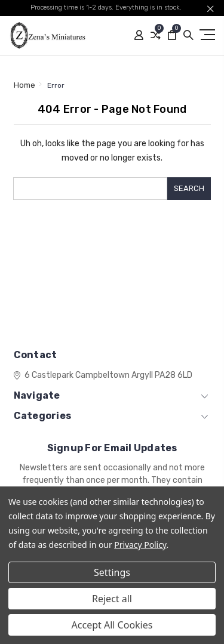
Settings (112, 572)
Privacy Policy (140, 545)
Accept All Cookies (112, 625)
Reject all (112, 599)
